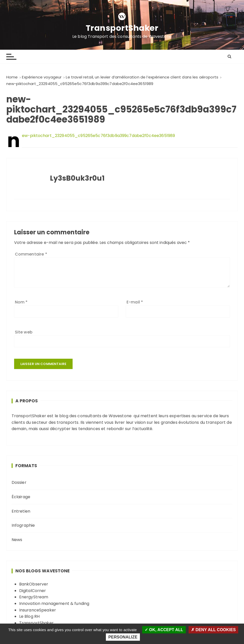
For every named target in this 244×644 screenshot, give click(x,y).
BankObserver (34, 584)
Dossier (19, 482)
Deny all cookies (213, 630)
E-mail (135, 302)
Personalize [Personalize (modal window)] (123, 637)
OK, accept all (164, 630)
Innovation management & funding (54, 604)
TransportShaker (122, 28)
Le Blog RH (29, 616)
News (17, 540)
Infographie (23, 525)
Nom (21, 302)
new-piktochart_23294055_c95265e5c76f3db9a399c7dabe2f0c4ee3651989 (98, 136)
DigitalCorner (33, 591)
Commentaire (31, 254)
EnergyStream (34, 597)
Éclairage (21, 497)
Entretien (21, 511)
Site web (24, 332)
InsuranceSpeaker (38, 610)
